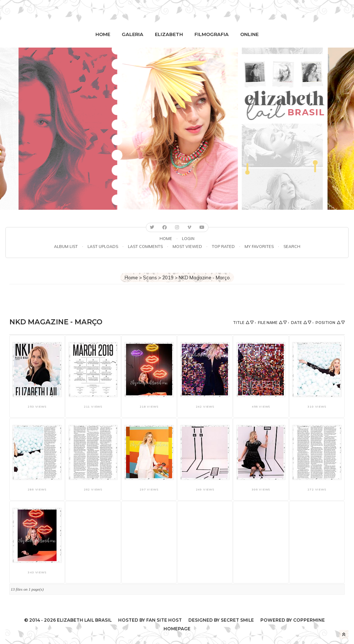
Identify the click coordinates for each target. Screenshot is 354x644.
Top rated (223, 247)
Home (103, 34)
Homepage (177, 629)
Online (249, 34)
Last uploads (103, 247)
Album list (66, 247)
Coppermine (309, 620)
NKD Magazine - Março (204, 277)
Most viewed (187, 247)
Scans (150, 277)
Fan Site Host (164, 620)
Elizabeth (169, 34)
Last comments (145, 247)
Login (188, 239)
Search (292, 247)
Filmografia (212, 34)
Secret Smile (237, 620)
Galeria (133, 34)
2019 (168, 277)
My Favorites (259, 247)
